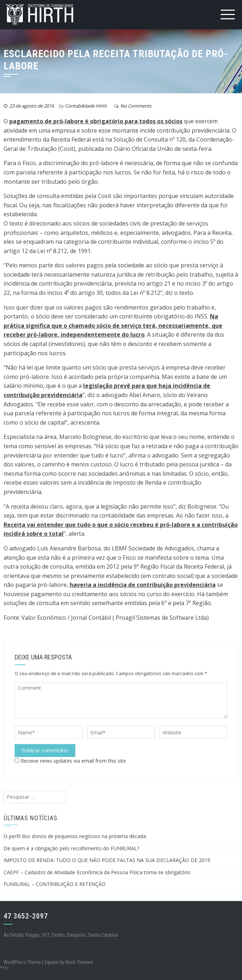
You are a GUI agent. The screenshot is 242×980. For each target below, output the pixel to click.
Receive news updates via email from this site (70, 761)
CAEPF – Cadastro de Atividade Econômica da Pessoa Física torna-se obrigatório (97, 872)
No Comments (136, 106)
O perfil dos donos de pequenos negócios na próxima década (75, 836)
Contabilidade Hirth (86, 106)
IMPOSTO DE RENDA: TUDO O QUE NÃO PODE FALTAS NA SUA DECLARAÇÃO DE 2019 (107, 860)
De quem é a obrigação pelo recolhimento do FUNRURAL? (71, 848)
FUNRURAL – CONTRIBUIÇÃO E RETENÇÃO (55, 884)
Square (51, 962)
